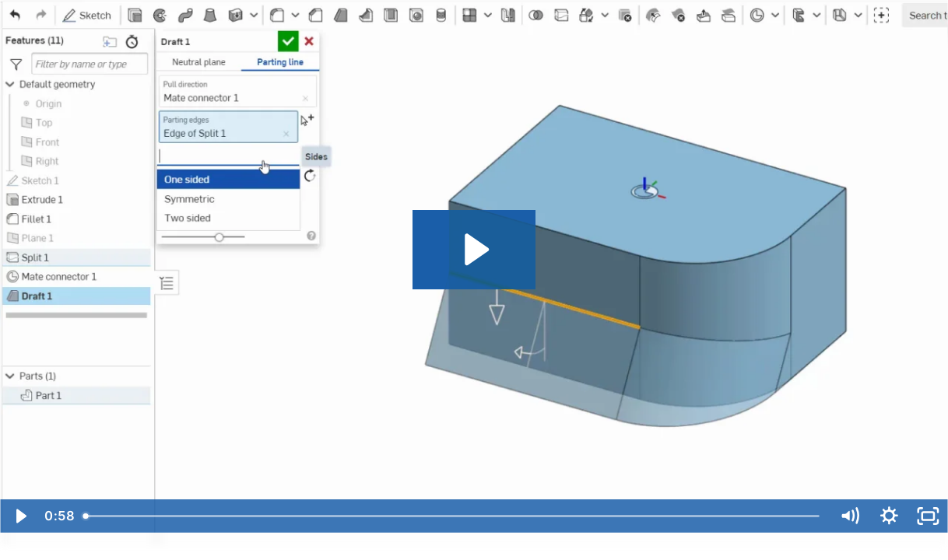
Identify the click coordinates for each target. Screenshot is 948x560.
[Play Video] (20, 516)
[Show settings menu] (889, 516)
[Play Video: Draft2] (474, 250)
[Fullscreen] (928, 516)
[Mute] (850, 516)
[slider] (453, 516)
